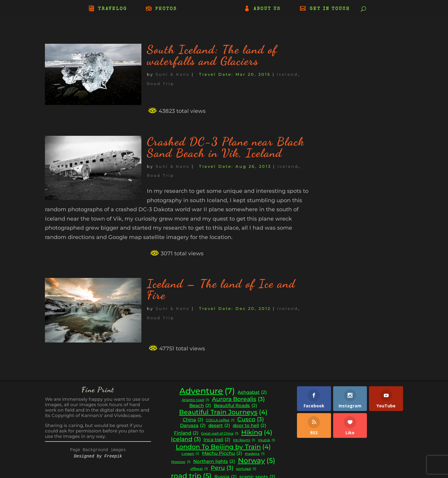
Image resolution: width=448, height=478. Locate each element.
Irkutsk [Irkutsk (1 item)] (267, 440)
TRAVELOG (112, 9)
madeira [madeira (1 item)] (255, 454)
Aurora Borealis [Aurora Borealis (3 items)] (238, 399)
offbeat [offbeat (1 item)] (199, 469)
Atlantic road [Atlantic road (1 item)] (196, 400)
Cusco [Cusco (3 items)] (251, 419)
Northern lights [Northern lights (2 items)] (214, 462)
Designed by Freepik (98, 456)
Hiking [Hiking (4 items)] (257, 432)
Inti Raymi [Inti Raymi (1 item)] (244, 440)
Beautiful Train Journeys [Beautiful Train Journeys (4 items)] (223, 412)
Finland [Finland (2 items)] (186, 433)
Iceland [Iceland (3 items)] (186, 439)
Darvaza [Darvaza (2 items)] (193, 426)
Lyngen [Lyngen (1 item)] (190, 454)
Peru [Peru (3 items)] (222, 468)
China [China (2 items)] (193, 420)
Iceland (287, 74)
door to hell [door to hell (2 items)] (249, 426)
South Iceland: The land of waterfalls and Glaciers (212, 55)
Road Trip (161, 84)
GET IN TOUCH (330, 9)
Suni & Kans (173, 74)
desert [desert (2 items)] (219, 426)
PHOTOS (166, 9)
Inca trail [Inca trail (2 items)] (217, 440)
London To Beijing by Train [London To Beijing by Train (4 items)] (223, 447)
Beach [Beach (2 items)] (200, 406)
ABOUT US (267, 9)
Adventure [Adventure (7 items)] (207, 391)
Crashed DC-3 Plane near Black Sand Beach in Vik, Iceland (226, 147)
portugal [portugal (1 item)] (246, 469)
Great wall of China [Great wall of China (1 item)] (220, 434)
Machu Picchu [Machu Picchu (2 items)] (222, 453)
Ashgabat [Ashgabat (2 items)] (252, 392)
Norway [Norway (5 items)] (257, 460)
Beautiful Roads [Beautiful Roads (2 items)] (235, 406)
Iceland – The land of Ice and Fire (221, 289)
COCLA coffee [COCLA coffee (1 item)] (220, 421)
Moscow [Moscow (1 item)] (181, 462)
